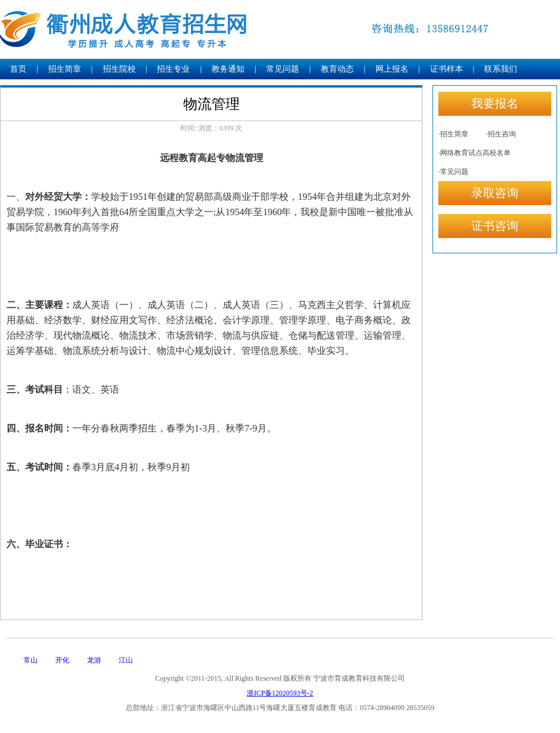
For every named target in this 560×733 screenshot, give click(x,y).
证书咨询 (495, 226)
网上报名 (392, 69)
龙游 (94, 660)
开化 (62, 660)
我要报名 (495, 103)
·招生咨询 (501, 134)
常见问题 (283, 69)
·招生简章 (453, 134)
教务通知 (228, 69)
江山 (126, 660)
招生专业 (173, 69)
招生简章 (65, 69)
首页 (18, 69)
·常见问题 (453, 172)
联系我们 (501, 69)
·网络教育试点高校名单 (475, 153)
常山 (31, 660)
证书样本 (447, 69)
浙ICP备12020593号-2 (280, 693)
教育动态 (337, 69)
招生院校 (119, 69)
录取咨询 (495, 193)
